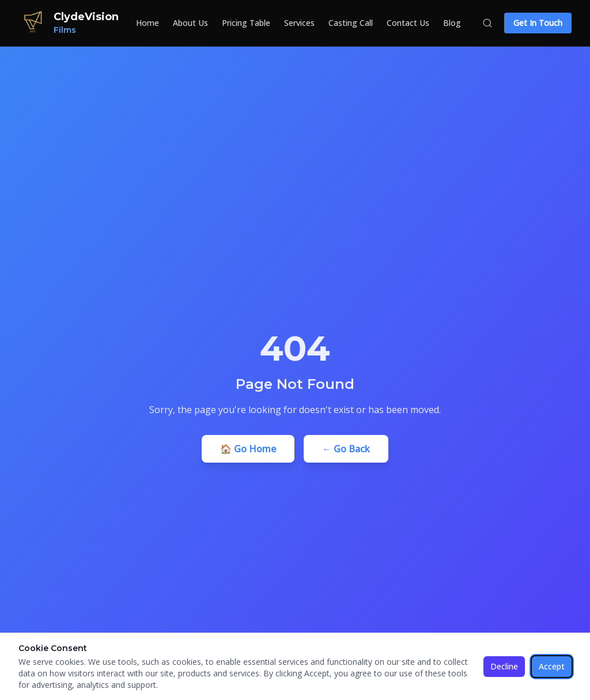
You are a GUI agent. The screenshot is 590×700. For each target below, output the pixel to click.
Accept (552, 666)
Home (147, 23)
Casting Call (351, 23)
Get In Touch (538, 23)
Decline (504, 666)
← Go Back (346, 449)
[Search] (487, 23)
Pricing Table (246, 23)
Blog (452, 23)
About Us (190, 23)
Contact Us (408, 23)
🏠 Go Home (248, 449)
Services (299, 23)
